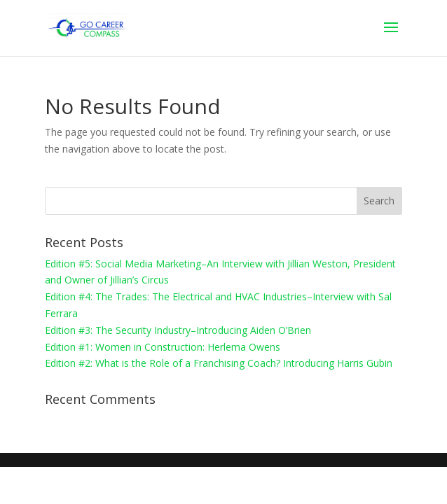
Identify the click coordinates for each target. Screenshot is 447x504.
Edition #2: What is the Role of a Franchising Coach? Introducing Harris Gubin (219, 363)
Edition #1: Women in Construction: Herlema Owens (163, 347)
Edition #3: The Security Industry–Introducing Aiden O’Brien (178, 330)
